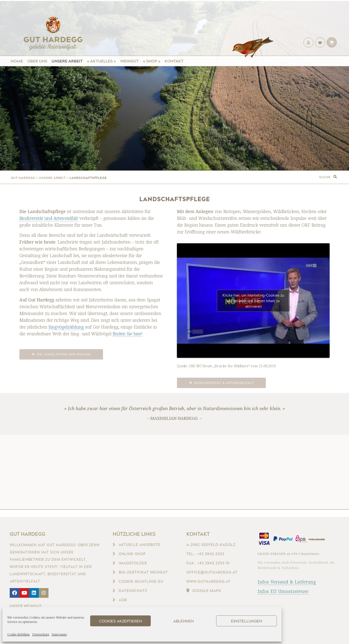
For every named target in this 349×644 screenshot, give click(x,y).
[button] (335, 177)
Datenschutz (41, 634)
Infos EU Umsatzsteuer (283, 591)
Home (17, 61)
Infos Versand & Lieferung (287, 582)
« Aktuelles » (101, 61)
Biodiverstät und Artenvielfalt (49, 218)
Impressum (59, 634)
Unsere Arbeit (67, 61)
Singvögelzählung (66, 327)
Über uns (37, 61)
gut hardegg (23, 178)
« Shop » (152, 61)
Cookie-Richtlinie (19, 634)
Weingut (129, 61)
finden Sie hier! (128, 334)
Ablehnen (184, 621)
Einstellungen (247, 621)
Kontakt (174, 61)
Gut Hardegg (28, 534)
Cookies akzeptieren (121, 621)
